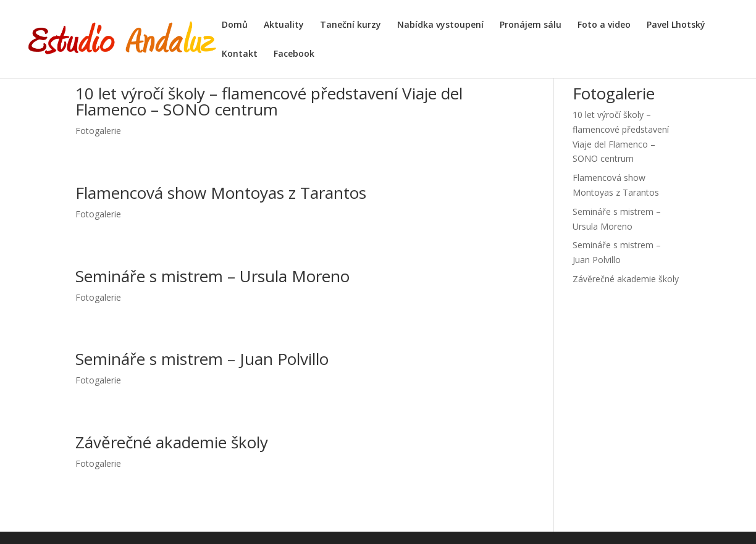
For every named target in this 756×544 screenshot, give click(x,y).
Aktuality (284, 25)
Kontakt (240, 54)
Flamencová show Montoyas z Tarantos (221, 193)
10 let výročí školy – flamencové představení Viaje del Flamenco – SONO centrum (269, 101)
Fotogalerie (98, 131)
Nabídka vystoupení (440, 25)
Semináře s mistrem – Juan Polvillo (202, 359)
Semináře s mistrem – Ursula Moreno (212, 276)
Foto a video (604, 25)
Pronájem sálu (531, 25)
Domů (235, 25)
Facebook (294, 54)
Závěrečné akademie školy (172, 442)
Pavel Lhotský (676, 25)
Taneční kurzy (351, 25)
